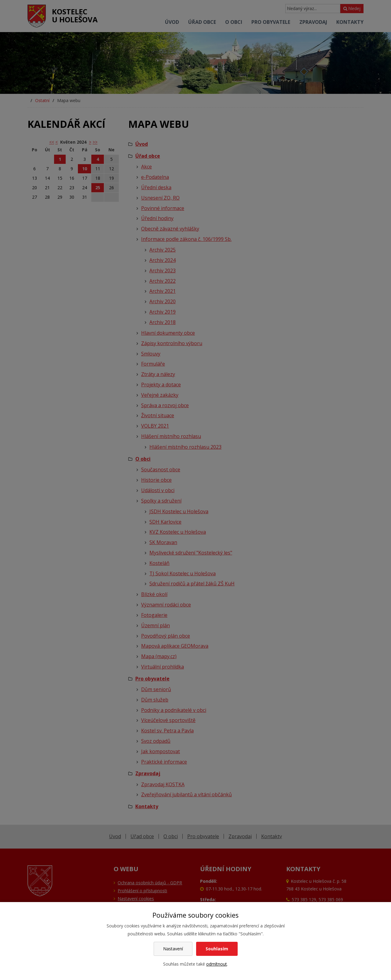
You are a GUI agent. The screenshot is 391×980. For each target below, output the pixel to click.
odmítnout (217, 964)
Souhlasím (217, 949)
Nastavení (173, 949)
